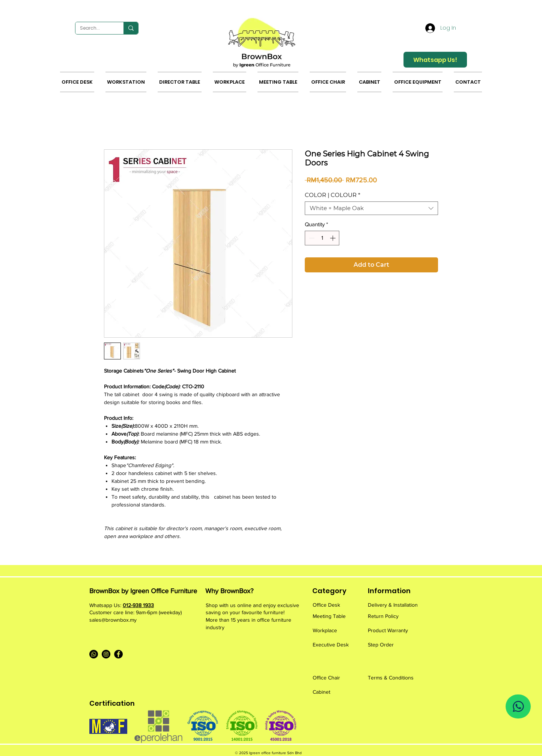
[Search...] (94, 28)
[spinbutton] (322, 238)
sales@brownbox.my (113, 620)
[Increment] (333, 238)
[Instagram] (106, 654)
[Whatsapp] (94, 654)
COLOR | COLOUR (333, 195)
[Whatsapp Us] (518, 706)
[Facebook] (118, 654)
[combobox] (371, 208)
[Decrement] (311, 238)
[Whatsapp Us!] (435, 60)
